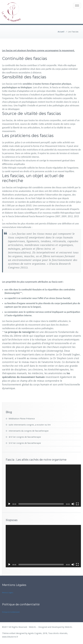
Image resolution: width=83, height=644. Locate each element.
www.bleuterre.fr (10, 636)
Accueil (61, 31)
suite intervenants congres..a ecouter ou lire (30, 424)
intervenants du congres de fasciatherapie (29, 430)
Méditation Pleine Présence (22, 418)
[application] (43, 485)
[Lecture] (9, 503)
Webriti (68, 626)
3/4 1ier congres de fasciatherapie (25, 443)
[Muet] (73, 503)
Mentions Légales (8, 592)
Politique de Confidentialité (11, 612)
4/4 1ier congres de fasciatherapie (25, 436)
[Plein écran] (77, 503)
